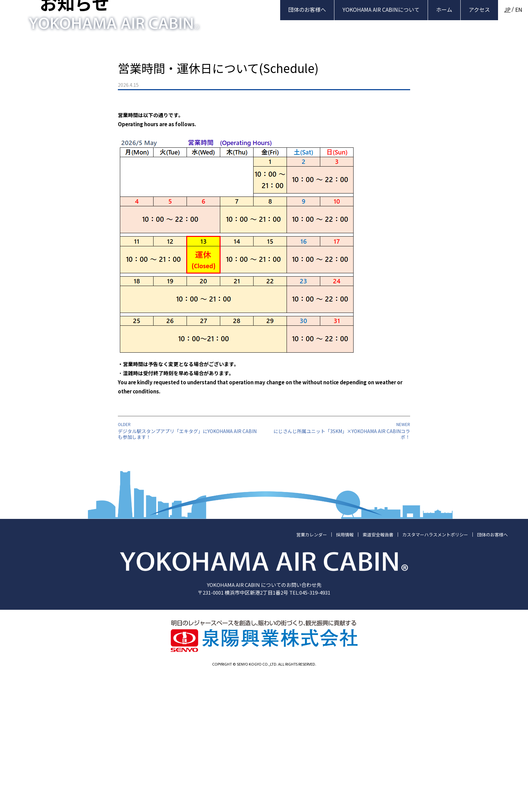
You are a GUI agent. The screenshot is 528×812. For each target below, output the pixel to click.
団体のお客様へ (307, 9)
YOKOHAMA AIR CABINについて (381, 9)
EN (519, 9)
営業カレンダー (312, 670)
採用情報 (345, 670)
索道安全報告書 (378, 670)
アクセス (479, 9)
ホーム (444, 9)
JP (507, 9)
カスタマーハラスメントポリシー (435, 670)
